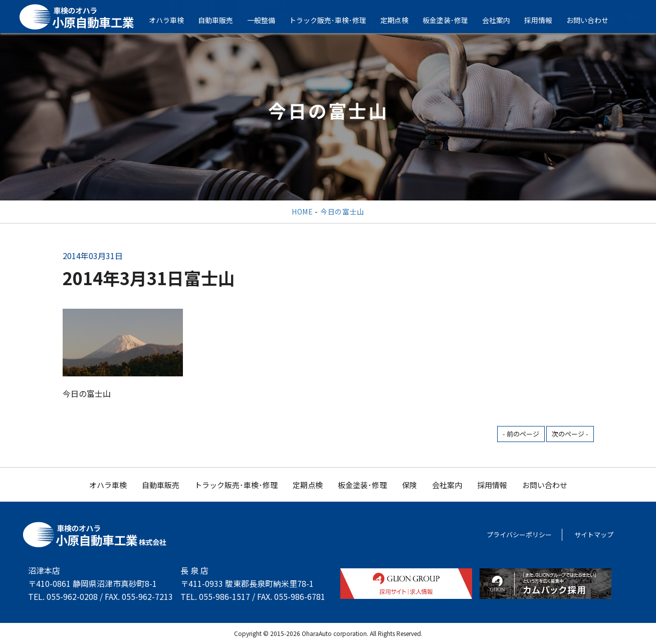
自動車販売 (223, 20)
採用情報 (545, 20)
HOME (302, 211)
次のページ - (570, 434)
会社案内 (503, 20)
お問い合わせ (594, 20)
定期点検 (401, 20)
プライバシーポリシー (519, 534)
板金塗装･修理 (452, 20)
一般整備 (268, 20)
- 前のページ (521, 434)
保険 (409, 485)
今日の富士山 (342, 211)
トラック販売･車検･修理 (335, 20)
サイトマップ (594, 534)
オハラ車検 (173, 20)
